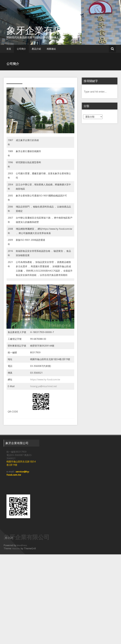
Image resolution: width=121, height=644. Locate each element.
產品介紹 (36, 49)
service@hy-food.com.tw (18, 473)
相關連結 (51, 49)
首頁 (9, 49)
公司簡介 (21, 49)
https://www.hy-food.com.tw (45, 379)
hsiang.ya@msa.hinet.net (43, 386)
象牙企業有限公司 (44, 30)
